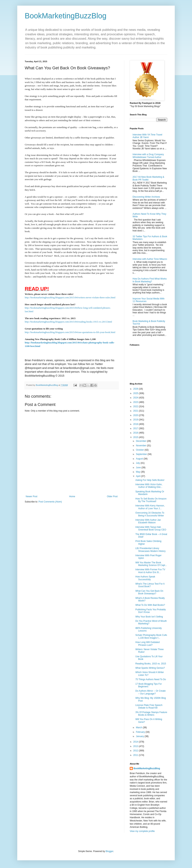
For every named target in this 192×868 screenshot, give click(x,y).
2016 (136, 433)
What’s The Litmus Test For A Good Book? (150, 585)
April (138, 476)
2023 (136, 402)
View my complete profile (142, 831)
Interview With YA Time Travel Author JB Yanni (147, 136)
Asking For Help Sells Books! (150, 480)
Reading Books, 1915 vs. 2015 (151, 664)
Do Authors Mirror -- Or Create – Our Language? (150, 692)
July (138, 463)
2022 (136, 406)
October (140, 450)
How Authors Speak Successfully (145, 578)
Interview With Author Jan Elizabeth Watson (148, 521)
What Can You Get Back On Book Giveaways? (149, 592)
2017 (136, 428)
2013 (136, 746)
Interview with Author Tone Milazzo (150, 259)
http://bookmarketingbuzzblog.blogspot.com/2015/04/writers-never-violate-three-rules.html (70, 297)
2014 (136, 742)
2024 (136, 398)
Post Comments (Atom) (50, 502)
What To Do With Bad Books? (150, 605)
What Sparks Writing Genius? (150, 668)
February (141, 732)
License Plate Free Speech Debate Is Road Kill (149, 706)
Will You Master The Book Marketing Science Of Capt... (151, 564)
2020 (136, 415)
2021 (136, 411)
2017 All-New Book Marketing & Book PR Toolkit (148, 178)
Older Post (112, 496)
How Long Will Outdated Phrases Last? (147, 644)
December (141, 441)
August (140, 459)
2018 (136, 424)
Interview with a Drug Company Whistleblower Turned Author (148, 156)
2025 (136, 393)
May (138, 472)
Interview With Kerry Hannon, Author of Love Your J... (150, 507)
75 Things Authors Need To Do (151, 679)
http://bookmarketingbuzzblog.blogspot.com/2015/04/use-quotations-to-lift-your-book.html (70, 332)
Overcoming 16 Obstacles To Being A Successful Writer (150, 514)
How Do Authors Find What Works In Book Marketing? (150, 280)
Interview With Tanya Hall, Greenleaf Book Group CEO (151, 528)
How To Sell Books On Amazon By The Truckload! (151, 500)
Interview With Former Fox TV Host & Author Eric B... (150, 571)
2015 (136, 437)
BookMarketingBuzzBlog (66, 16)
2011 (136, 755)
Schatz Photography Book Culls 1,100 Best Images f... (151, 636)
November (141, 446)
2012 (136, 751)
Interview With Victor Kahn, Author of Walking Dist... (149, 486)
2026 (136, 389)
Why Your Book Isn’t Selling (149, 617)
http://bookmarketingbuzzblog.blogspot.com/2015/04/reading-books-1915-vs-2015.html (68, 322)
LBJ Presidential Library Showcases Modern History (150, 550)
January (140, 736)
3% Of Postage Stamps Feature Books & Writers (151, 714)
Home (72, 496)
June (139, 468)
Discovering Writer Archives (146, 197)
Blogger (109, 851)
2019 (136, 420)
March (139, 727)
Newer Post (31, 496)
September (142, 454)
